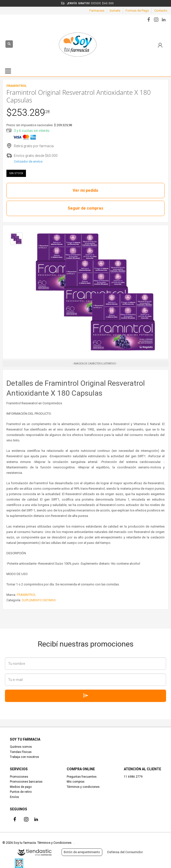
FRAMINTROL (26, 595)
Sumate (115, 11)
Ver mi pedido (85, 190)
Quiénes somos (21, 747)
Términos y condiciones (83, 787)
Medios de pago (21, 787)
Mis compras (76, 782)
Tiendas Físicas (21, 752)
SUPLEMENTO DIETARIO (39, 600)
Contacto (161, 11)
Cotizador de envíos (28, 161)
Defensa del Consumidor (125, 852)
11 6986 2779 (133, 777)
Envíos (14, 797)
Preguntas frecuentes (82, 777)
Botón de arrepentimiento (82, 852)
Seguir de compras (85, 208)
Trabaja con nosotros (24, 757)
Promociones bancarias (26, 782)
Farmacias (97, 11)
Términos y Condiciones (54, 843)
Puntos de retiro (21, 792)
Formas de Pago (137, 11)
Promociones (19, 777)
